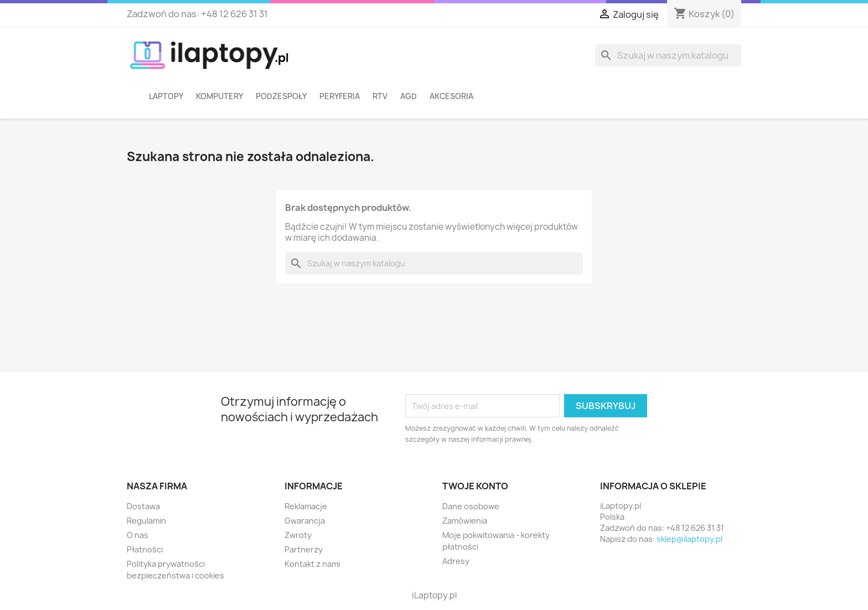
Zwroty (298, 535)
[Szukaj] (668, 55)
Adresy (456, 561)
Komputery (219, 96)
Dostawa (143, 506)
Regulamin (146, 521)
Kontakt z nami (312, 564)
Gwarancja (305, 521)
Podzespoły (281, 96)
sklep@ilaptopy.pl (689, 539)
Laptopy (166, 96)
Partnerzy (304, 549)
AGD (409, 96)
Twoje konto (475, 486)
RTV (380, 96)
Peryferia (340, 96)
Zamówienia (465, 521)
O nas (138, 535)
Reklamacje (306, 506)
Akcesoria (451, 96)
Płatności (145, 549)
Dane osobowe (471, 506)
